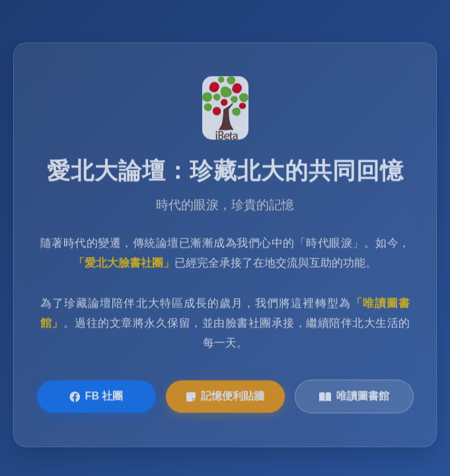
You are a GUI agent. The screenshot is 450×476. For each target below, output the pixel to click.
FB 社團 (96, 397)
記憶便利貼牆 (225, 397)
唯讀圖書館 (354, 397)
